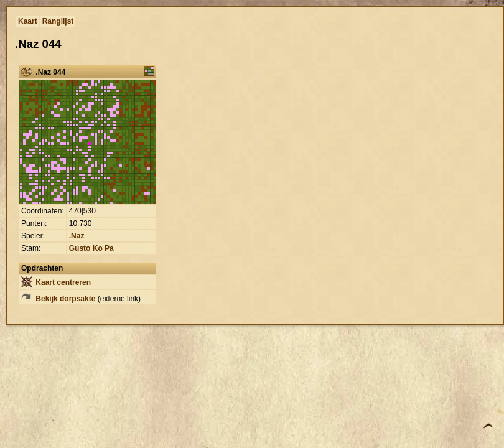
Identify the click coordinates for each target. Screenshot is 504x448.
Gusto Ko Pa (91, 248)
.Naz (77, 236)
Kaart (28, 21)
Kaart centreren (56, 282)
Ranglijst (58, 21)
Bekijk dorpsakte (58, 299)
